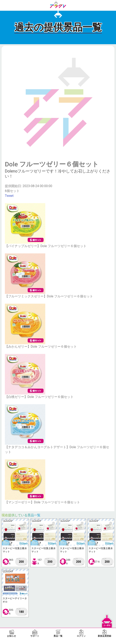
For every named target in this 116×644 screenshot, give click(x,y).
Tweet (9, 196)
